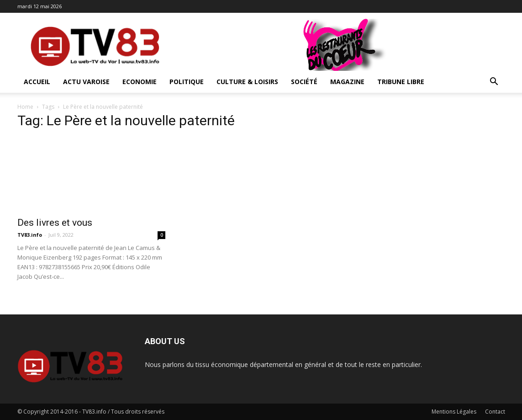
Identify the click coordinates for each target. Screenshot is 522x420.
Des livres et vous (55, 223)
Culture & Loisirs (247, 82)
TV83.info (30, 235)
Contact (495, 412)
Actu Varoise (86, 82)
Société (304, 82)
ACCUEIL (37, 82)
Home (25, 107)
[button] (494, 82)
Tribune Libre (401, 82)
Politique (187, 82)
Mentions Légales (454, 412)
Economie (140, 82)
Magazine (347, 82)
